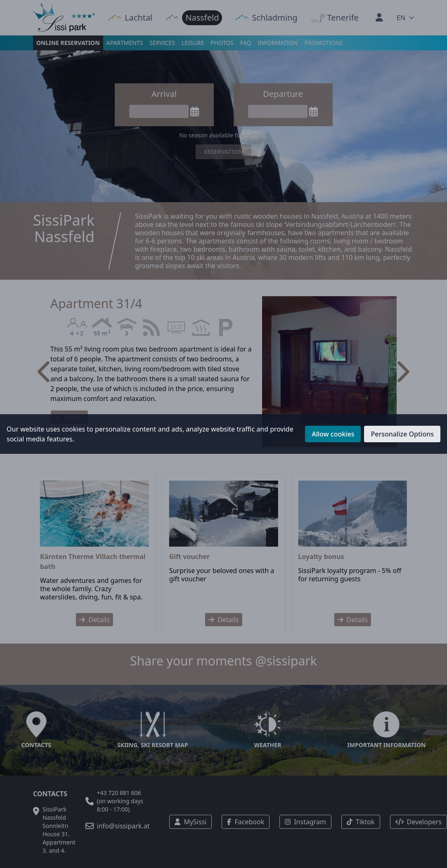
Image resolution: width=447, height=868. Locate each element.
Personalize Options (402, 434)
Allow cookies (333, 434)
